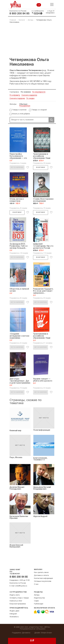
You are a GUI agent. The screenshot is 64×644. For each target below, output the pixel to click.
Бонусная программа (18, 604)
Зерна (15, 5)
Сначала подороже (17, 98)
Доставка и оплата (41, 575)
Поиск (51, 120)
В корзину (41, 167)
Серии (36, 601)
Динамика (26, 633)
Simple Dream (46, 633)
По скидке (30, 98)
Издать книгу (15, 595)
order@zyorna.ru (21, 586)
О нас (36, 584)
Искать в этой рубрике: (21, 114)
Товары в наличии (19, 110)
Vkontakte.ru (14, 617)
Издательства (39, 598)
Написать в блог (16, 601)
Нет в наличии (17, 167)
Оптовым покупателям (43, 581)
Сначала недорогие (29, 95)
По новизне (26, 92)
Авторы (31, 20)
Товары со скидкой (39, 110)
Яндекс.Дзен (14, 611)
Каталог (22, 20)
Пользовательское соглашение (33, 629)
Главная (13, 20)
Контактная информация (43, 578)
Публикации (39, 604)
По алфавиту (15, 95)
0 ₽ (39, 5)
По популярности (39, 92)
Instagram (13, 614)
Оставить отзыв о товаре (19, 598)
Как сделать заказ (41, 573)
